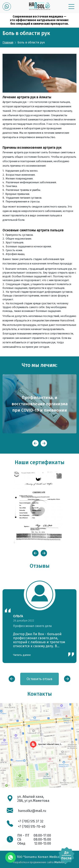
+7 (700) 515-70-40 (32, 827)
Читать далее (22, 655)
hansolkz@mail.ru (32, 811)
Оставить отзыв (39, 679)
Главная (8, 42)
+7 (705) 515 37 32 (31, 821)
